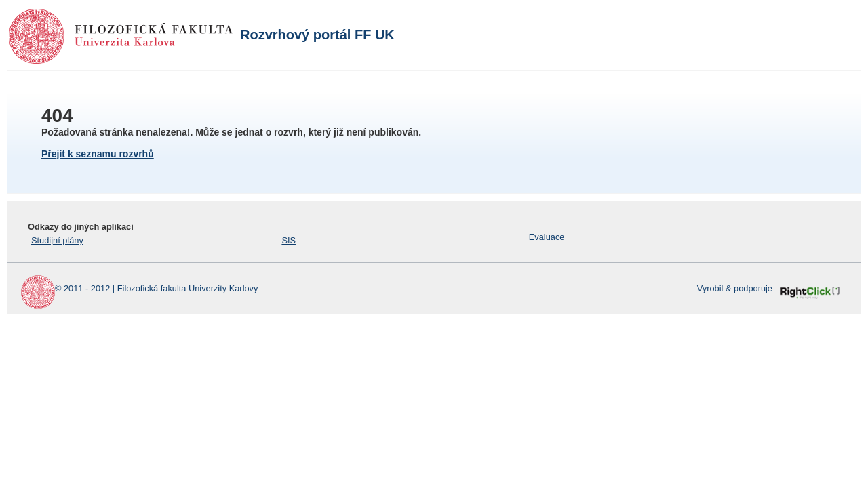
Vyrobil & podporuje (735, 288)
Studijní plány (57, 240)
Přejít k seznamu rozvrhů (98, 154)
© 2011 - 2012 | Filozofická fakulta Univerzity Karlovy (156, 288)
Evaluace (547, 237)
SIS (289, 240)
